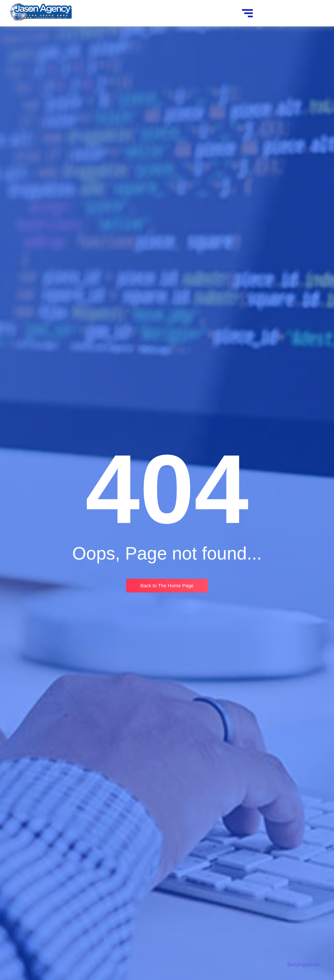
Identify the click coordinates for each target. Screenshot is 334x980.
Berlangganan (304, 964)
